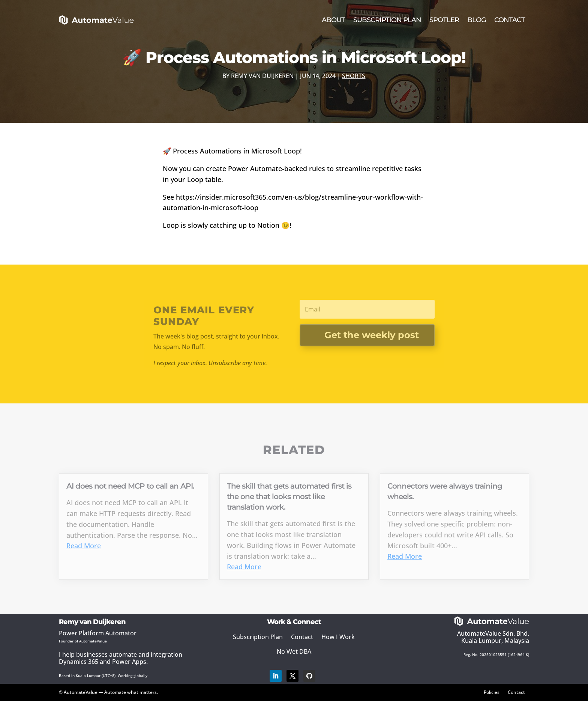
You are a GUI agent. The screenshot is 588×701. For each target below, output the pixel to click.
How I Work (338, 637)
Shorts (354, 76)
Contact (510, 20)
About (333, 20)
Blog (477, 20)
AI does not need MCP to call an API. (130, 486)
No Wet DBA (294, 651)
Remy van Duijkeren (262, 76)
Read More (84, 546)
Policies (492, 692)
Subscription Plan (387, 20)
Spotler (444, 20)
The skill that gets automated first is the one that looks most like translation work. (289, 496)
